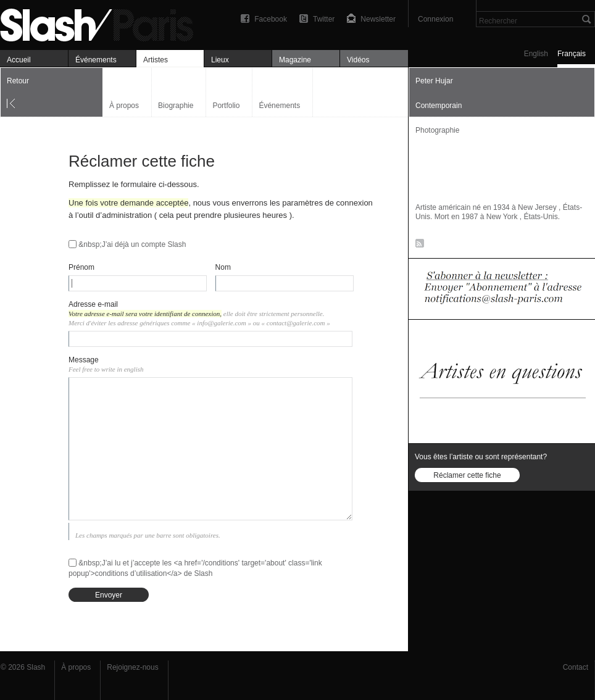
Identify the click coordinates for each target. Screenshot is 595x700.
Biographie (176, 106)
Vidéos (358, 60)
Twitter (324, 19)
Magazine (295, 60)
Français (572, 54)
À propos (124, 106)
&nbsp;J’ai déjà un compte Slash (132, 244)
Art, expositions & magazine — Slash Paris (102, 23)
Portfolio (226, 106)
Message (84, 360)
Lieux (220, 60)
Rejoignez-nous (132, 667)
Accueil (19, 60)
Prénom (81, 267)
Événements (96, 60)
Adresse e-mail (93, 304)
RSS (418, 246)
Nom (223, 267)
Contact (576, 667)
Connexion (435, 19)
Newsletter (378, 19)
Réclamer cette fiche (467, 475)
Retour (18, 81)
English (536, 54)
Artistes (156, 60)
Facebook (271, 19)
